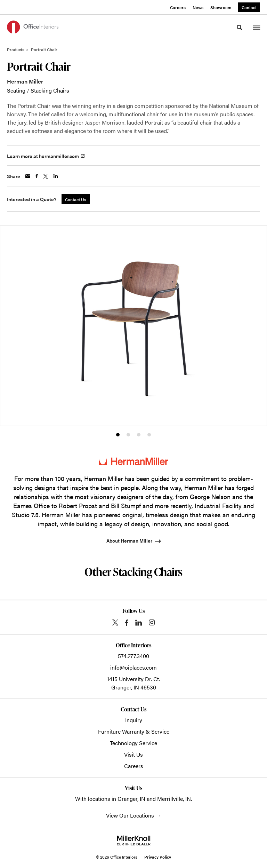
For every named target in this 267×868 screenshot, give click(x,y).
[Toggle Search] (240, 27)
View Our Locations (130, 815)
